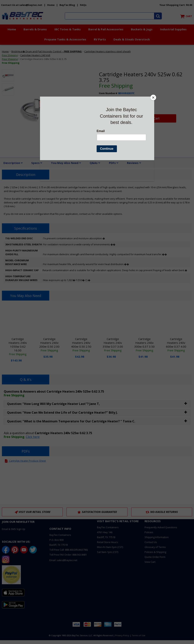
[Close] (153, 98)
